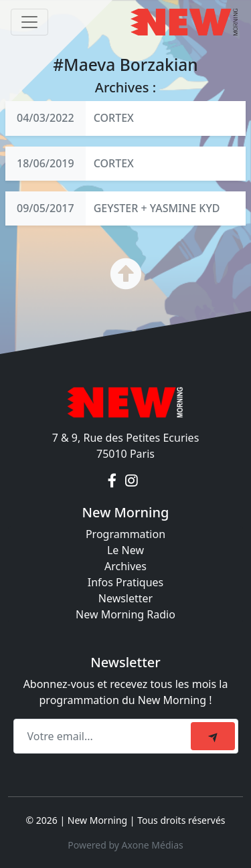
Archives (125, 566)
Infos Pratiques (126, 582)
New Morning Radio (125, 614)
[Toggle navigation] (29, 22)
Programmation (125, 534)
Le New (125, 550)
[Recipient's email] (104, 736)
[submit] (213, 736)
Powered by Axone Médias (125, 845)
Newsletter (125, 598)
